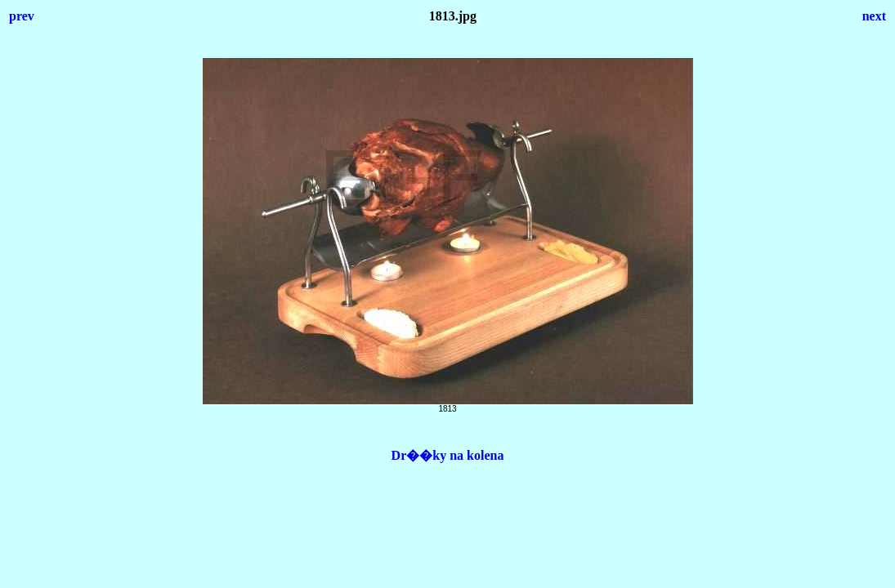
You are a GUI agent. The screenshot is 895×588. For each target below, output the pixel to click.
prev (22, 16)
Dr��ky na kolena (448, 455)
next (874, 16)
